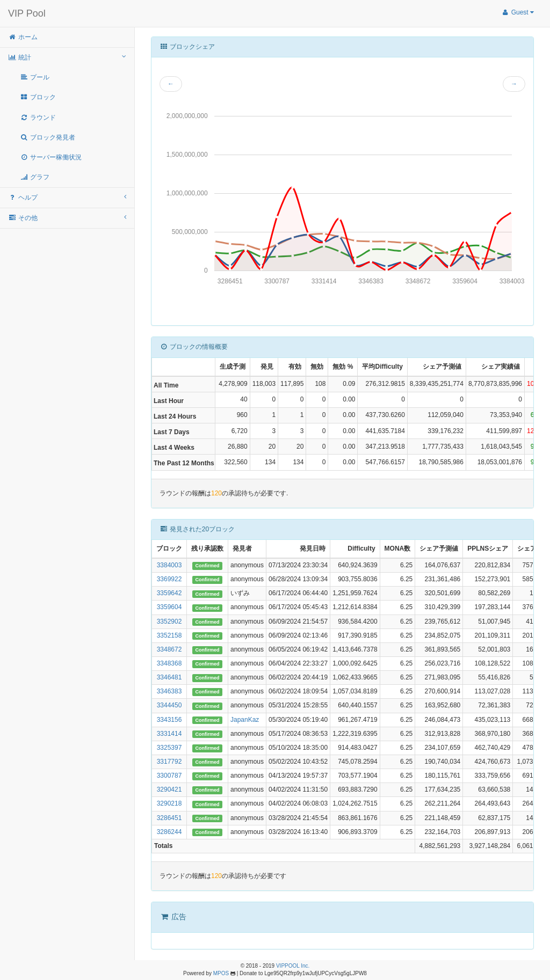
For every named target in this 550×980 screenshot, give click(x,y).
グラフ (35, 177)
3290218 (169, 803)
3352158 (169, 635)
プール (35, 77)
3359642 (169, 593)
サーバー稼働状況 (51, 157)
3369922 (169, 579)
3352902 (169, 621)
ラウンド (38, 118)
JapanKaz (245, 720)
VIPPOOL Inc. (293, 966)
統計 (67, 57)
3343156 (169, 720)
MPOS (221, 973)
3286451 (169, 818)
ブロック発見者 (48, 137)
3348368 (169, 663)
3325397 (169, 748)
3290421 (169, 789)
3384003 (169, 565)
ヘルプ (67, 197)
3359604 (169, 607)
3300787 (169, 776)
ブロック (38, 97)
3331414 (169, 734)
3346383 (169, 691)
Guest (518, 12)
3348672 (169, 649)
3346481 (169, 677)
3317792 (169, 762)
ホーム (23, 37)
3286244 (169, 832)
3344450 (169, 705)
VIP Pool (27, 13)
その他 (67, 218)
